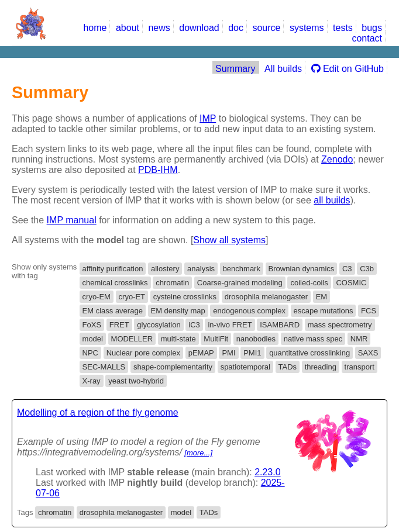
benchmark (242, 269)
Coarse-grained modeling (240, 283)
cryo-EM (97, 297)
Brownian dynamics (302, 269)
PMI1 (252, 353)
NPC (90, 353)
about (128, 28)
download (199, 28)
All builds (283, 69)
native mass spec (313, 339)
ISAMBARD (280, 325)
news (159, 28)
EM (322, 297)
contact (367, 38)
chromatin (172, 283)
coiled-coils (309, 283)
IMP (208, 118)
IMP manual (72, 220)
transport (360, 367)
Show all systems (229, 240)
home (95, 28)
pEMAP (201, 353)
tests (343, 28)
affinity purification (113, 269)
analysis (201, 269)
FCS (369, 311)
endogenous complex (249, 311)
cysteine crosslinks (185, 297)
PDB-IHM (158, 170)
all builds (332, 200)
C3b (367, 269)
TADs (288, 367)
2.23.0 (267, 472)
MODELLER (132, 339)
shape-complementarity (173, 367)
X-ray (92, 381)
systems (307, 28)
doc (236, 28)
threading (321, 367)
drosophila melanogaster (266, 297)
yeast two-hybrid (136, 381)
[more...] (198, 453)
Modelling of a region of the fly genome (98, 412)
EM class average (113, 311)
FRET (119, 325)
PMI (228, 353)
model (93, 339)
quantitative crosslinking (309, 353)
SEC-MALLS (104, 367)
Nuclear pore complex (143, 353)
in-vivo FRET (230, 325)
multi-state (178, 339)
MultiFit (216, 339)
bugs (372, 28)
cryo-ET (132, 297)
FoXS (92, 325)
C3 (347, 269)
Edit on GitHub (348, 69)
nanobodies (256, 339)
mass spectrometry (340, 325)
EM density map (178, 311)
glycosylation (159, 325)
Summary (235, 69)
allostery (165, 269)
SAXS (368, 353)
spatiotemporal (245, 367)
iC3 (194, 325)
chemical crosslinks (115, 283)
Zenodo (337, 159)
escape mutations (324, 311)
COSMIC (351, 283)
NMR (359, 339)
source (266, 28)
